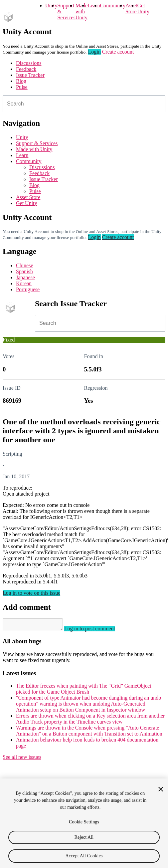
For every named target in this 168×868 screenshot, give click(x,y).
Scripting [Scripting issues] (12, 454)
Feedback (26, 69)
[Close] (161, 789)
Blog (21, 81)
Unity (51, 5)
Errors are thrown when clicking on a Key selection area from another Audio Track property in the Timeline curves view (90, 721)
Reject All (84, 837)
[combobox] (84, 104)
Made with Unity (82, 11)
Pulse (22, 87)
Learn (94, 5)
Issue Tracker (30, 75)
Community (112, 5)
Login (94, 52)
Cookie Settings (84, 822)
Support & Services (37, 143)
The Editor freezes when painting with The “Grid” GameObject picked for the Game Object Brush (84, 691)
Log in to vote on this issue (31, 593)
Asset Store (28, 197)
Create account (118, 52)
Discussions (29, 63)
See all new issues (22, 759)
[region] (84, 823)
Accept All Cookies (84, 856)
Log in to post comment (96, 631)
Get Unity (143, 8)
